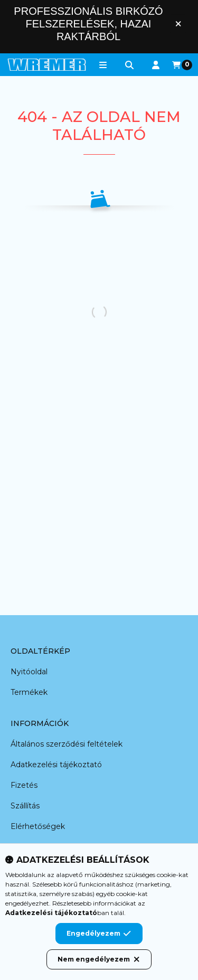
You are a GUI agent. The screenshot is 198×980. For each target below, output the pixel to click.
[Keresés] (129, 65)
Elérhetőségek (38, 826)
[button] (103, 65)
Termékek (29, 692)
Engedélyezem (99, 934)
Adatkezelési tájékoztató (56, 765)
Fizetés (24, 785)
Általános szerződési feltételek (67, 744)
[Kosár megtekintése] (182, 65)
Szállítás (25, 806)
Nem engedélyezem (99, 959)
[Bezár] (178, 23)
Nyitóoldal (29, 672)
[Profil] (156, 65)
